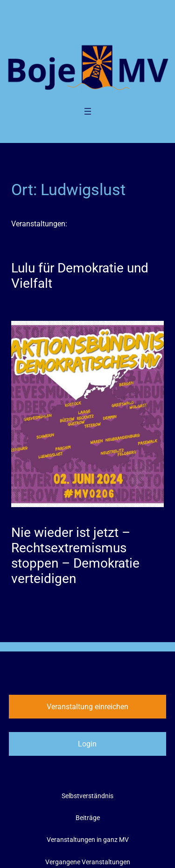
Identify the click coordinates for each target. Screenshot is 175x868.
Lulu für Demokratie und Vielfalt (80, 276)
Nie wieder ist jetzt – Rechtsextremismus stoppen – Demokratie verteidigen (75, 556)
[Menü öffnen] (88, 111)
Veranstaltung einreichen (87, 707)
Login (87, 744)
